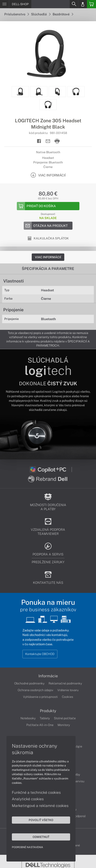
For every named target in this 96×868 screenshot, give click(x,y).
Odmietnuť (41, 837)
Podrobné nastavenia (28, 847)
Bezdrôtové (63, 14)
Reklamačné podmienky (65, 683)
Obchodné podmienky (29, 683)
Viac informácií (48, 257)
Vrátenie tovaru (68, 690)
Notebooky (28, 718)
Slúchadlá (41, 14)
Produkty (48, 711)
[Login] (83, 4)
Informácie (48, 676)
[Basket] (91, 4)
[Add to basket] (48, 206)
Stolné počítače (65, 718)
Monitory (64, 725)
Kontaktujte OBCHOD (40, 654)
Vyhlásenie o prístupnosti (40, 697)
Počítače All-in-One (40, 725)
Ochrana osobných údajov (35, 690)
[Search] (74, 4)
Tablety (45, 718)
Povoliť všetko (41, 820)
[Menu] (4, 4)
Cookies (68, 697)
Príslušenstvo (17, 14)
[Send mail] (48, 141)
